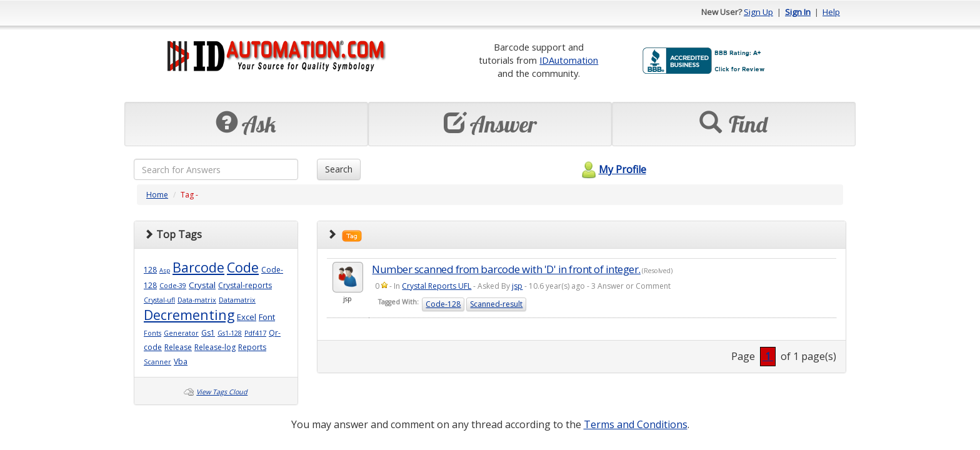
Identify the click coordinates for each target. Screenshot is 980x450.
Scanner (157, 362)
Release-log (215, 347)
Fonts (152, 333)
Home (157, 195)
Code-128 (443, 304)
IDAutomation (569, 60)
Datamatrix (237, 300)
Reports (252, 347)
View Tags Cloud (222, 392)
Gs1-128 (230, 333)
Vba (181, 362)
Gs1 (208, 333)
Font (267, 317)
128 (150, 270)
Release (178, 347)
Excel (247, 317)
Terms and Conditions (636, 424)
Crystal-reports (245, 285)
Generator (181, 333)
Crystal (202, 285)
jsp (517, 286)
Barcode (198, 267)
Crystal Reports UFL (437, 286)
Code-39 (173, 286)
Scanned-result (496, 304)
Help (831, 12)
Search (339, 169)
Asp (165, 270)
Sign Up (758, 12)
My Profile (612, 169)
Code (243, 267)
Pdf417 (255, 333)
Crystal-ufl (159, 300)
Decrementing (189, 315)
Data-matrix (197, 300)
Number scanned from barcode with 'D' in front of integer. (506, 269)
